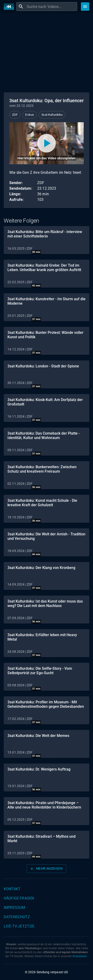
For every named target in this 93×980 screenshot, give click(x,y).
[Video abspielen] (46, 143)
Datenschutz (17, 917)
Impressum (14, 908)
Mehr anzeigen (46, 869)
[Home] (10, 7)
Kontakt (12, 889)
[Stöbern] (85, 7)
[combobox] (51, 7)
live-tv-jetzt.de (19, 926)
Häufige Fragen (19, 898)
